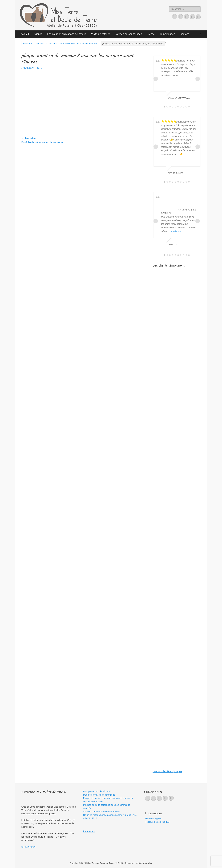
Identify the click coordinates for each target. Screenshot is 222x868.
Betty (40, 68)
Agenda (38, 34)
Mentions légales (153, 819)
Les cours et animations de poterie (67, 34)
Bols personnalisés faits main (98, 791)
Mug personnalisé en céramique (99, 795)
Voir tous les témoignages (167, 771)
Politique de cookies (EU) (158, 822)
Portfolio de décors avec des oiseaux (80, 44)
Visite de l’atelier (101, 34)
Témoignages (167, 34)
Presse (151, 34)
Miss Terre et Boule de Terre (100, 863)
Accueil (25, 34)
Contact (184, 34)
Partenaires (89, 831)
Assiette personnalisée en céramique (102, 812)
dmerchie (148, 863)
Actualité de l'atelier (46, 44)
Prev (156, 79)
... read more (175, 231)
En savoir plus (28, 847)
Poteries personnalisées (128, 34)
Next (198, 79)
